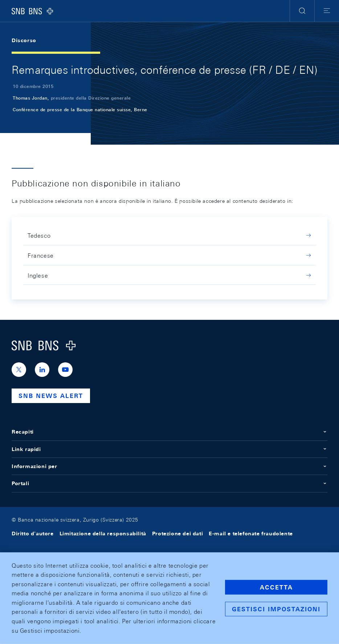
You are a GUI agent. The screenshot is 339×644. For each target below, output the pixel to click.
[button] (302, 11)
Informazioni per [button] (169, 466)
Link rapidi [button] (169, 449)
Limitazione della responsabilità (103, 534)
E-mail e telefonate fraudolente (251, 534)
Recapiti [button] (169, 432)
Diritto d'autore (33, 534)
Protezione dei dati (177, 534)
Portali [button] (169, 483)
